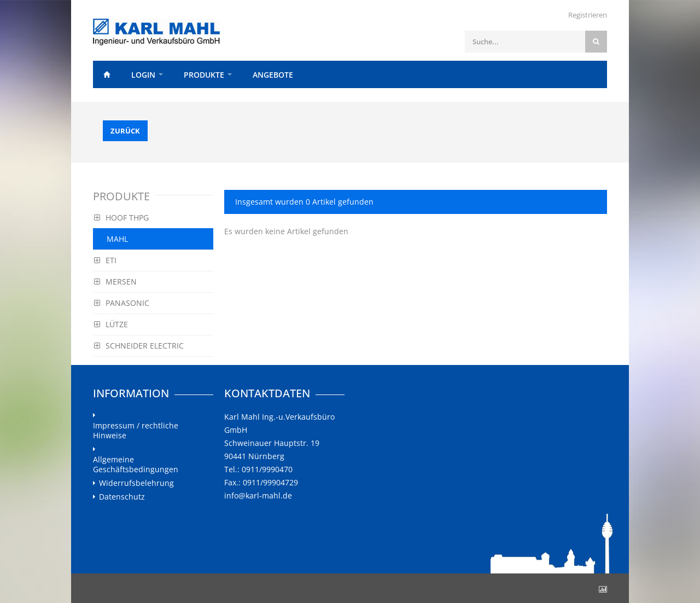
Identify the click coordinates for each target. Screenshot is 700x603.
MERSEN (115, 282)
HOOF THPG (121, 218)
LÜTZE (111, 324)
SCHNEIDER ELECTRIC (139, 346)
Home (107, 74)
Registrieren (588, 15)
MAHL (117, 239)
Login (143, 75)
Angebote (273, 75)
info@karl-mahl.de (258, 495)
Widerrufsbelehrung (136, 483)
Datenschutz (122, 497)
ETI (105, 260)
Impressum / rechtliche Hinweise (136, 431)
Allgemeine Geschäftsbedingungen (136, 465)
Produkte (204, 75)
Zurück (125, 131)
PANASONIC (122, 303)
